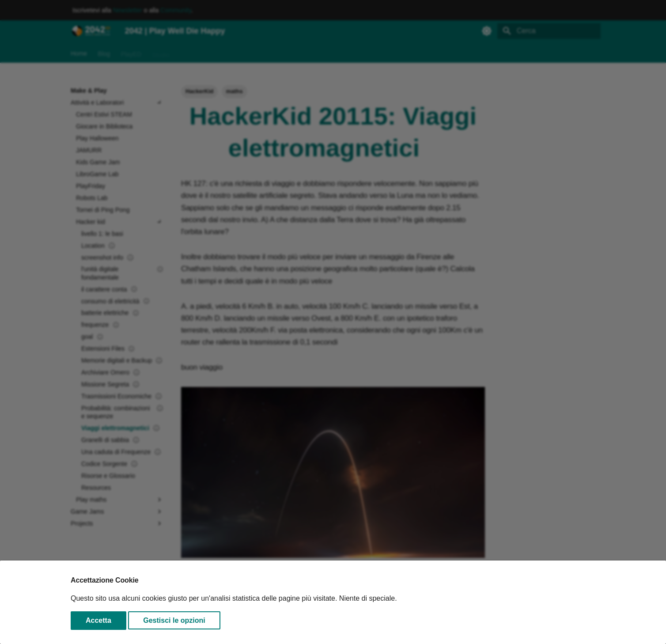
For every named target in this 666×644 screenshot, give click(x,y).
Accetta (98, 620)
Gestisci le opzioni (174, 620)
